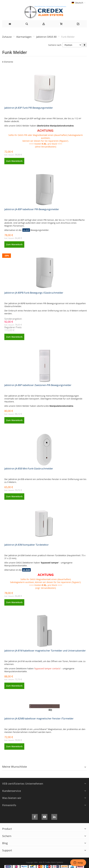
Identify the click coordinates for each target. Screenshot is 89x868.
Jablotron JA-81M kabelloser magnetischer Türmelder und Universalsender (45, 651)
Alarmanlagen (24, 37)
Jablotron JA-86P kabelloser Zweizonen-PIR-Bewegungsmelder (38, 385)
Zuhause (7, 37)
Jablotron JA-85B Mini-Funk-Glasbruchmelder (29, 469)
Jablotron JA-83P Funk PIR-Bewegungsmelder (29, 108)
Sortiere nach (55, 45)
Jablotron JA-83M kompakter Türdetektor (27, 545)
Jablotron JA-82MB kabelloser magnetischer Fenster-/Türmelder (39, 719)
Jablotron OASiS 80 (47, 37)
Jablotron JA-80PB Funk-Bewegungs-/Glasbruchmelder (34, 293)
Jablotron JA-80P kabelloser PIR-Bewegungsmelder (32, 209)
